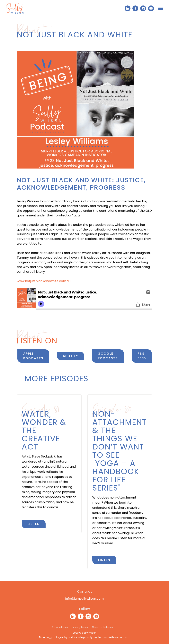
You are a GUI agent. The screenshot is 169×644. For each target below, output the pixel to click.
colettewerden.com (118, 637)
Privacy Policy (80, 627)
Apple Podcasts (33, 356)
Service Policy (60, 627)
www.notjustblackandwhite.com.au (44, 281)
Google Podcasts (108, 356)
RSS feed (142, 356)
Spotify (71, 356)
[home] (15, 8)
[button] (161, 8)
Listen (34, 524)
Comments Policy (102, 627)
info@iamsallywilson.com (84, 599)
